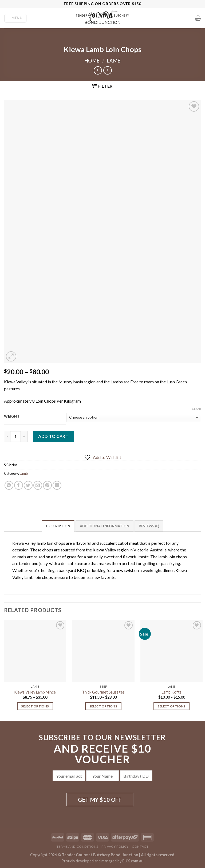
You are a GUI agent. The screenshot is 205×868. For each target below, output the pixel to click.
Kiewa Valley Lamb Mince (35, 692)
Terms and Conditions (77, 846)
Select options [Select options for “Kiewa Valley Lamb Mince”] (35, 706)
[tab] (58, 526)
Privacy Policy (115, 846)
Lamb (114, 61)
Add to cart (53, 436)
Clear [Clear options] (196, 409)
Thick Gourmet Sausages (103, 692)
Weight (12, 417)
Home (92, 61)
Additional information (105, 526)
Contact (140, 846)
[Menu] (15, 18)
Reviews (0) (149, 526)
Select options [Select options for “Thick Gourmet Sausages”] (103, 706)
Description (58, 526)
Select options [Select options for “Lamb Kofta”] (172, 706)
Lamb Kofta (172, 692)
